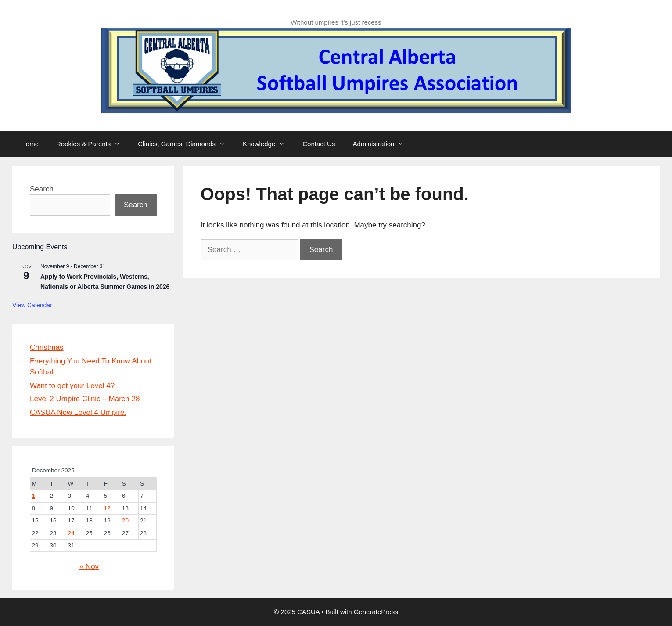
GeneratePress (376, 612)
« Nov (89, 567)
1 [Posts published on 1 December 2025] (33, 496)
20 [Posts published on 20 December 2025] (125, 520)
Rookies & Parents (93, 144)
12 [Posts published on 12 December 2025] (107, 508)
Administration (383, 144)
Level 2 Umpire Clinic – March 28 (85, 399)
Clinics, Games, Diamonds (186, 144)
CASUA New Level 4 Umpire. (78, 412)
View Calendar (32, 305)
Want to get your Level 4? (72, 386)
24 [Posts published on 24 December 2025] (71, 533)
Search (42, 189)
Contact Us (319, 144)
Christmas (47, 347)
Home (30, 144)
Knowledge (268, 144)
